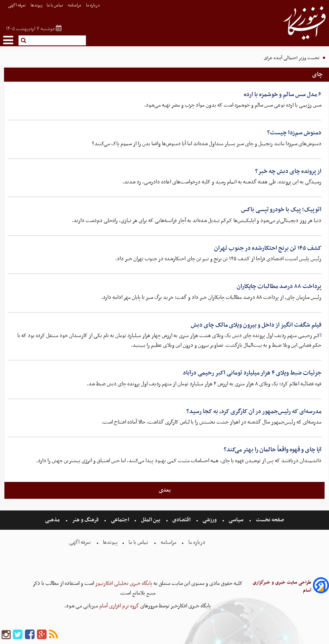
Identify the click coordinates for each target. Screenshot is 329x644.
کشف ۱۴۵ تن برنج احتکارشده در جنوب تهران (268, 248)
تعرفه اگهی (17, 5)
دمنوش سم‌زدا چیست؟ (294, 133)
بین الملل (151, 520)
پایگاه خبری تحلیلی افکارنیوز (123, 583)
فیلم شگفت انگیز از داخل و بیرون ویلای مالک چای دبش (256, 325)
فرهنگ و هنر (86, 520)
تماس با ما (55, 5)
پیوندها (37, 5)
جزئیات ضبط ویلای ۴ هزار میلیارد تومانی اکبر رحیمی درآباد (252, 373)
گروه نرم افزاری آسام (119, 606)
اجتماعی (120, 520)
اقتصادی (181, 520)
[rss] (53, 635)
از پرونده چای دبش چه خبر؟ (288, 171)
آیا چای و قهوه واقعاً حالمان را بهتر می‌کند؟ (273, 450)
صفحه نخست (269, 520)
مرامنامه (75, 5)
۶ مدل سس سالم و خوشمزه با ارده (283, 95)
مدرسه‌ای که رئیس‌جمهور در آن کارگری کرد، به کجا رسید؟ (254, 412)
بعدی (165, 490)
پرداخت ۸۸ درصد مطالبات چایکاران (279, 286)
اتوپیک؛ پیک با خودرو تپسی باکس (281, 210)
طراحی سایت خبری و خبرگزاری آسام (282, 586)
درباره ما (93, 5)
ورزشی (209, 520)
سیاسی (236, 520)
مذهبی (53, 520)
